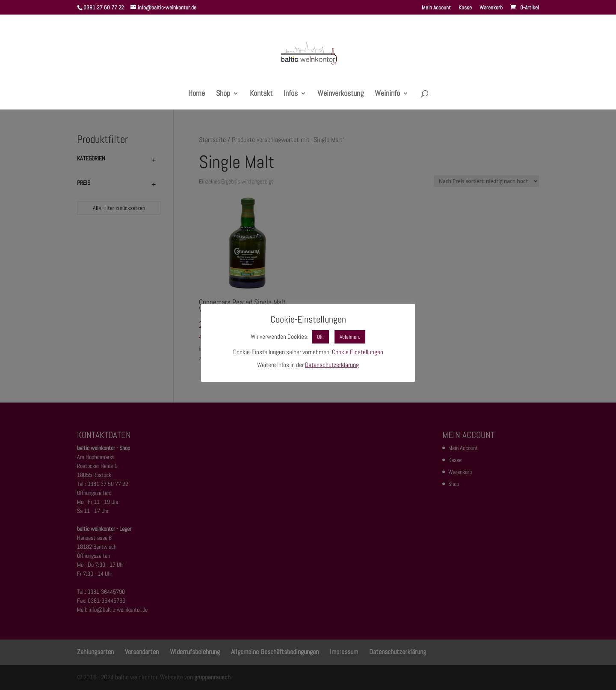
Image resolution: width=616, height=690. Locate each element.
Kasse (465, 8)
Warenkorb (491, 8)
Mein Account (436, 8)
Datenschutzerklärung (332, 365)
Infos (291, 94)
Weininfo (387, 94)
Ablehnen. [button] (350, 337)
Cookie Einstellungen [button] (358, 352)
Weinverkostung (341, 94)
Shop (223, 94)
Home (197, 94)
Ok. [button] (320, 337)
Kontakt (261, 94)
